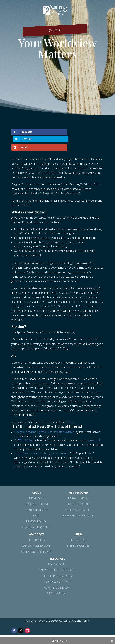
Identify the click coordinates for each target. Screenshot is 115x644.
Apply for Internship (78, 509)
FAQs (36, 509)
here (71, 415)
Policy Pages (57, 557)
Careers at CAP (57, 586)
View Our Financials (36, 520)
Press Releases (78, 533)
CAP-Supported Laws (36, 539)
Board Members (36, 503)
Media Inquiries (78, 539)
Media (79, 527)
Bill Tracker (36, 533)
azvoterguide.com (57, 580)
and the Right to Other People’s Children (45, 425)
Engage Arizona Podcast (57, 563)
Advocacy (36, 527)
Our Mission (36, 491)
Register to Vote (78, 497)
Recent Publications (57, 569)
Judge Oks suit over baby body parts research (42, 446)
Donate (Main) (78, 491)
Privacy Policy (36, 514)
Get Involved (79, 486)
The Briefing (26, 433)
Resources (57, 552)
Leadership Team (36, 497)
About (37, 486)
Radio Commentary (57, 575)
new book (95, 433)
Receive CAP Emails (78, 503)
